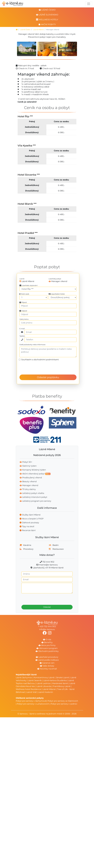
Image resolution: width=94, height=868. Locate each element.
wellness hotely (47, 20)
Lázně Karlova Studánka (55, 680)
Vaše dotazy (47, 666)
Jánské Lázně (63, 678)
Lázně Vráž (31, 692)
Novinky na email (47, 669)
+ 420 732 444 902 (47, 626)
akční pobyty (47, 24)
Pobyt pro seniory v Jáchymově (31, 701)
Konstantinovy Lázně (44, 678)
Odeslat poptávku (48, 377)
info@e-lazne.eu (47, 629)
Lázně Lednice (44, 683)
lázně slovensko (47, 15)
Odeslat (47, 607)
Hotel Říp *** (25, 116)
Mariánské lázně (60, 683)
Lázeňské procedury (47, 657)
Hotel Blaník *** (27, 204)
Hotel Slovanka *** (29, 175)
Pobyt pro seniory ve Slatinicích (63, 701)
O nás (47, 639)
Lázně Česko (25, 30)
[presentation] (37, 598)
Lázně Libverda (44, 686)
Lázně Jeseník (35, 680)
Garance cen (47, 663)
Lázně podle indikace (47, 660)
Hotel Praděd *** (28, 233)
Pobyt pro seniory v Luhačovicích (33, 704)
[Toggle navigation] (89, 4)
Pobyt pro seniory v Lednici (64, 704)
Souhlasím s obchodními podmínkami (40, 360)
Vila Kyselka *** (27, 146)
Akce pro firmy (47, 645)
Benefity (47, 642)
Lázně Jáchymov (24, 678)
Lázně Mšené (38, 30)
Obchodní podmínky (47, 651)
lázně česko (47, 10)
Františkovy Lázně (62, 686)
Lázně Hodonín (46, 692)
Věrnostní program (47, 648)
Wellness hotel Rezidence (28, 689)
